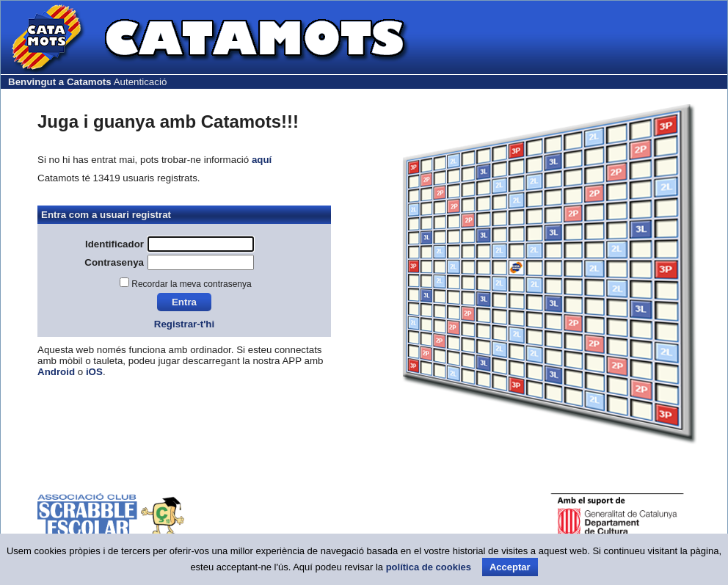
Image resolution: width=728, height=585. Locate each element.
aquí (262, 160)
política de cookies (429, 567)
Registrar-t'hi (184, 324)
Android (56, 372)
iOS (94, 372)
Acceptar (510, 567)
